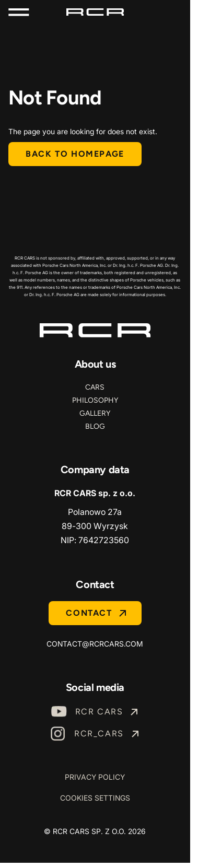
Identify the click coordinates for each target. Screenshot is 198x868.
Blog (95, 426)
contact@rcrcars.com (95, 644)
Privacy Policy (95, 777)
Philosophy (95, 400)
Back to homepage (75, 154)
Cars (95, 387)
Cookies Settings (95, 798)
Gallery (95, 413)
